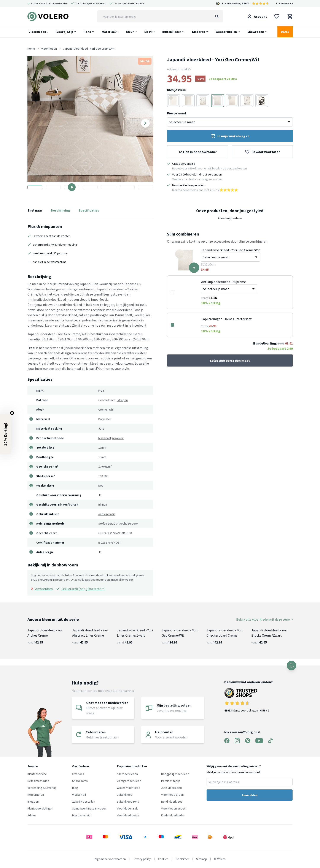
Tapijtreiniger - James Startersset (226, 319)
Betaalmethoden (38, 781)
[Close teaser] (12, 413)
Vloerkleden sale (128, 808)
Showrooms (256, 32)
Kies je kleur (177, 90)
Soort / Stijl (65, 32)
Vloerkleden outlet (173, 808)
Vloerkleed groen (172, 795)
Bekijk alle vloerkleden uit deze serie (264, 619)
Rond (87, 32)
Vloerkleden (38, 32)
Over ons (78, 774)
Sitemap (202, 859)
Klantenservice (284, 3)
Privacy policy (142, 859)
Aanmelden (250, 795)
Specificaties (89, 210)
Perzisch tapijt (170, 781)
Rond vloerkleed (172, 802)
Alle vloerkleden (127, 774)
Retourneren (36, 795)
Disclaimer (182, 859)
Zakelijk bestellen (84, 802)
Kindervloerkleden (173, 815)
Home (31, 49)
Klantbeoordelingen (40, 808)
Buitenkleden (172, 32)
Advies (32, 815)
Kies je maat (177, 113)
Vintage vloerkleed (129, 781)
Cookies (163, 859)
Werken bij (79, 795)
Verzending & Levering (42, 788)
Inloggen (33, 802)
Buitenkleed (125, 795)
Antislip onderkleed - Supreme (224, 282)
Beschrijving (60, 210)
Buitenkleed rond (128, 802)
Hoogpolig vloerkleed (175, 774)
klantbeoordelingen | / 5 (248, 700)
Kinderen (199, 32)
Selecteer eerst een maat (230, 360)
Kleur (130, 32)
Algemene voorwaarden (110, 859)
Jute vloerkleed (171, 788)
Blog (75, 788)
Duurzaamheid (81, 815)
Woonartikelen (226, 32)
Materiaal (109, 32)
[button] (5, 434)
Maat (148, 32)
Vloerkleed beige (128, 815)
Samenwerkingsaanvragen (89, 808)
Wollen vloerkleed (129, 788)
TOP (291, 665)
